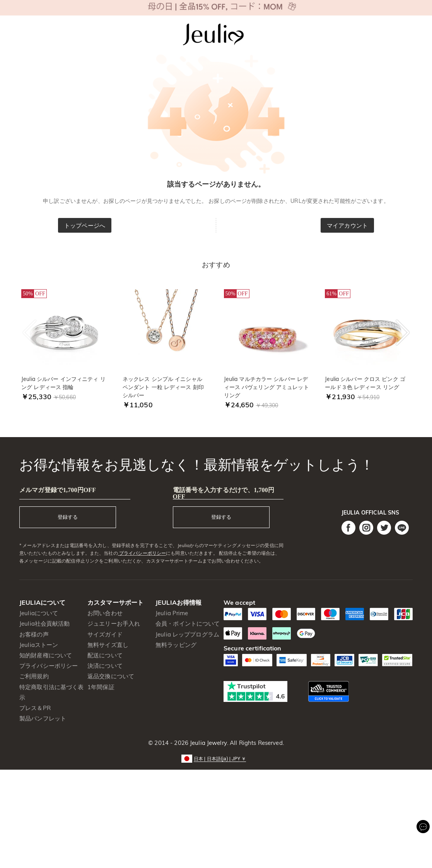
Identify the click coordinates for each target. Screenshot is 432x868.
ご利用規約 (34, 676)
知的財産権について (46, 655)
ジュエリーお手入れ (114, 624)
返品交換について (111, 676)
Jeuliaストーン (39, 645)
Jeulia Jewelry (208, 743)
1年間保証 (101, 687)
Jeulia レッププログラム (187, 634)
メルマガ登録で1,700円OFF (58, 490)
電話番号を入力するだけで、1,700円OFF (224, 493)
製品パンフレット (43, 718)
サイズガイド (105, 634)
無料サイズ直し (108, 645)
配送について (105, 655)
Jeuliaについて (39, 613)
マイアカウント (347, 226)
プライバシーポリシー (142, 553)
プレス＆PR (35, 708)
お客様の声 (34, 634)
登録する (68, 517)
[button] (216, 758)
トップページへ (85, 226)
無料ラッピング (176, 645)
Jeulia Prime (172, 613)
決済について (105, 666)
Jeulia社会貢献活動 (45, 624)
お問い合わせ (105, 613)
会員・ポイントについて (188, 624)
